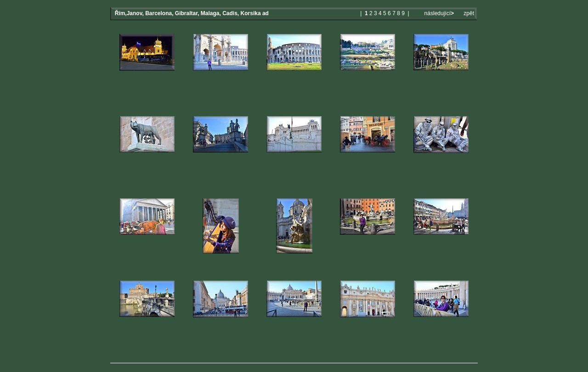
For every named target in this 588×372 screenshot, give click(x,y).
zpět (469, 13)
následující (438, 13)
